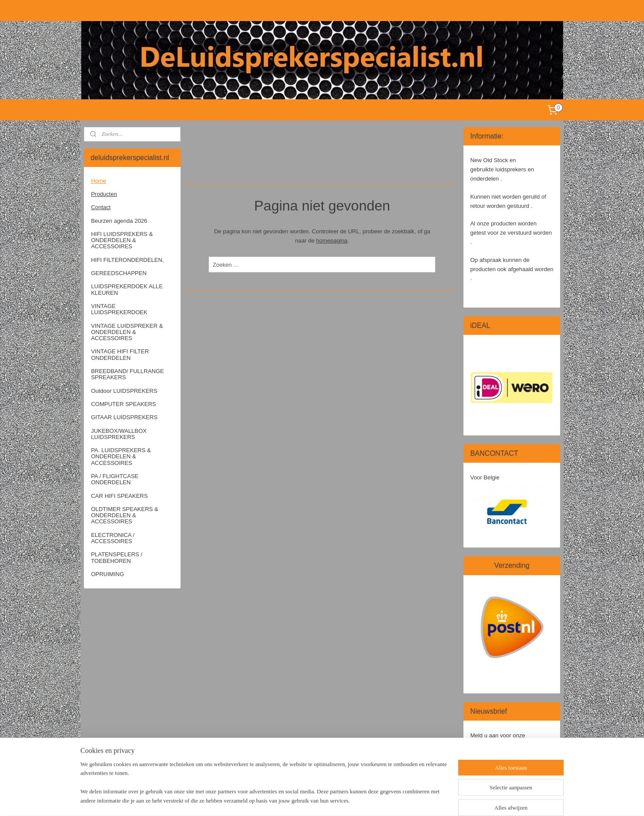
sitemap (307, 800)
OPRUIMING (107, 574)
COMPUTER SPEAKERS (123, 404)
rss (323, 800)
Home (99, 181)
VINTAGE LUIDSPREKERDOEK (119, 309)
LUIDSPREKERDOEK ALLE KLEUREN (127, 289)
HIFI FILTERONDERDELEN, (127, 260)
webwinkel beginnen (352, 800)
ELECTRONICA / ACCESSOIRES (113, 538)
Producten (104, 194)
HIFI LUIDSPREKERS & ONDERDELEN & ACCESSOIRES (122, 240)
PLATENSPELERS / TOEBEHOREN (117, 557)
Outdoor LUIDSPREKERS (124, 391)
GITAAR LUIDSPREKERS (124, 417)
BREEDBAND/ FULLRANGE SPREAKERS (127, 374)
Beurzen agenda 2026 (119, 221)
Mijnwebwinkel (420, 800)
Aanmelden (492, 763)
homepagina (332, 241)
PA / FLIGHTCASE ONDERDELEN (115, 479)
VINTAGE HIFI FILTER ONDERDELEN (120, 354)
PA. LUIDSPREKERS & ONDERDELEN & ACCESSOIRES (121, 457)
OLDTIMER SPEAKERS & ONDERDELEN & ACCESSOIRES (125, 515)
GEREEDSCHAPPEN (119, 273)
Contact (101, 207)
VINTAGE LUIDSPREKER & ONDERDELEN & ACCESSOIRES (127, 332)
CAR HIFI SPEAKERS (119, 496)
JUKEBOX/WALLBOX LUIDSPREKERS (119, 434)
